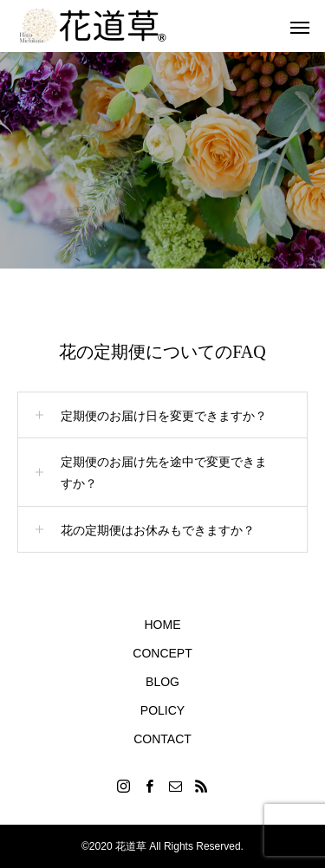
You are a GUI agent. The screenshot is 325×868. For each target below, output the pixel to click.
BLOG (162, 682)
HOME (163, 625)
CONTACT (162, 739)
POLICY (162, 710)
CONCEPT (162, 653)
